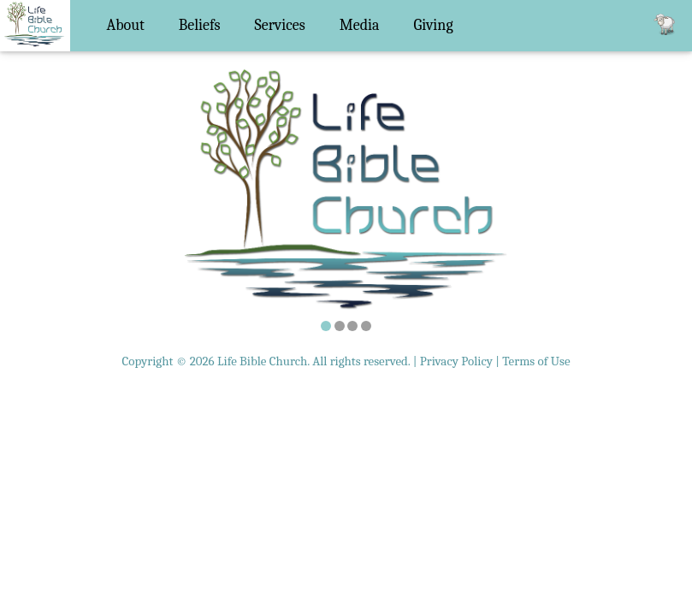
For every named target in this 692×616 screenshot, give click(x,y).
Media (360, 25)
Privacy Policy (456, 361)
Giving (434, 25)
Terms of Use (536, 361)
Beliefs (200, 25)
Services (280, 25)
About (126, 25)
